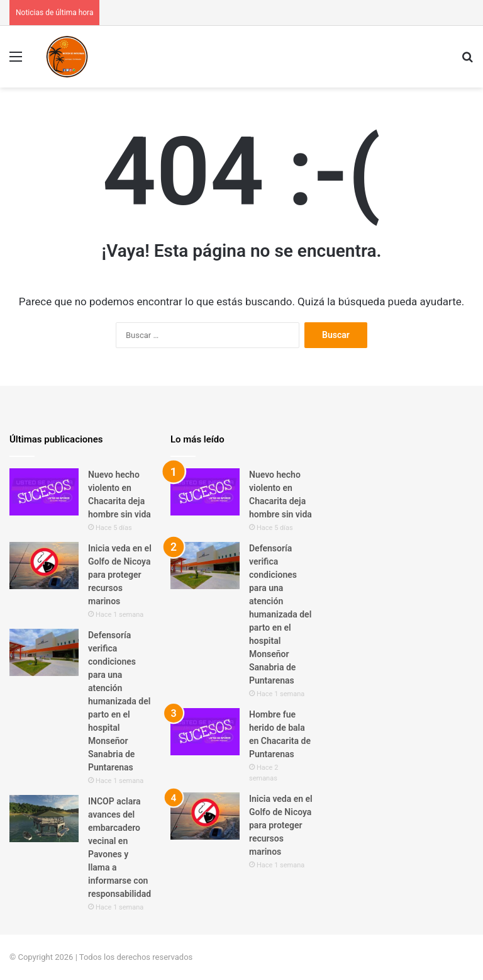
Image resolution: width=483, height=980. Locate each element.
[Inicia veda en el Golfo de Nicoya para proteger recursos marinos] (44, 566)
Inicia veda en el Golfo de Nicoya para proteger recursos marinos (120, 575)
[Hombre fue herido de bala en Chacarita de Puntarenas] (205, 732)
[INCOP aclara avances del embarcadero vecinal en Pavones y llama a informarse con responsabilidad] (44, 819)
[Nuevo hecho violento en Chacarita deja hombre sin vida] (44, 492)
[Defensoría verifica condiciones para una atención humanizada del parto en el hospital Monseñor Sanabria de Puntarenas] (44, 652)
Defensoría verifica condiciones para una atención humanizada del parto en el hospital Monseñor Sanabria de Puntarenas (119, 701)
